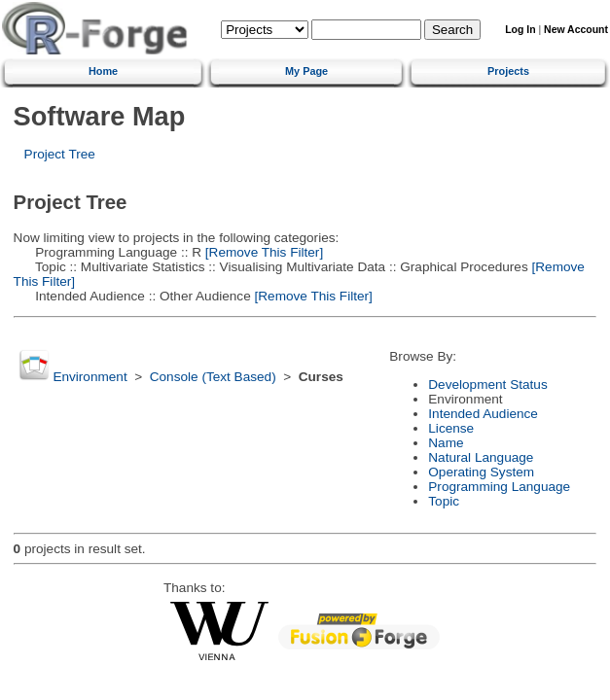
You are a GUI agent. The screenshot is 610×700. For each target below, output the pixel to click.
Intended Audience (483, 414)
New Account (576, 30)
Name (446, 443)
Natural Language (481, 457)
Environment (90, 377)
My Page (306, 71)
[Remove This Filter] (262, 252)
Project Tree (60, 154)
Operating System (481, 472)
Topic (444, 501)
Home (103, 71)
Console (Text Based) (213, 377)
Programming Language (499, 487)
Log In (520, 30)
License (451, 428)
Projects (508, 71)
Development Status (487, 385)
